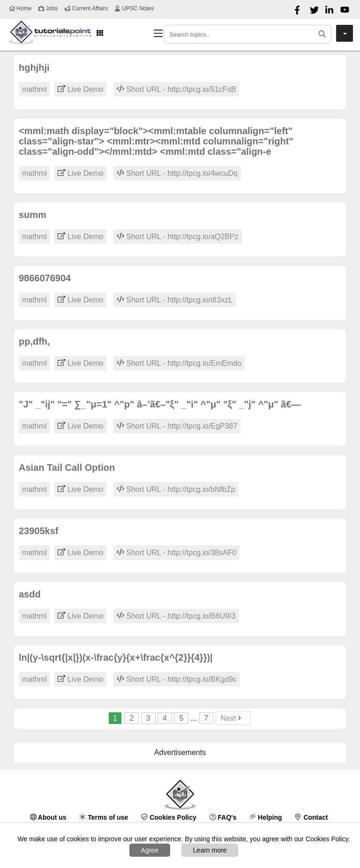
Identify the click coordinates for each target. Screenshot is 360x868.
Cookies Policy (169, 817)
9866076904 (45, 278)
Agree (150, 850)
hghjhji (34, 68)
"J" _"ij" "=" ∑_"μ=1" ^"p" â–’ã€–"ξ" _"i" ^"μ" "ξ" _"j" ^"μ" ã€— (160, 404)
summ (33, 215)
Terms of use (104, 817)
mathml (34, 89)
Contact (312, 817)
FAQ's (223, 817)
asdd (30, 594)
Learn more (210, 850)
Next (233, 718)
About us (48, 817)
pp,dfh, (34, 341)
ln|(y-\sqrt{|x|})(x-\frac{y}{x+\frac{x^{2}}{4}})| (116, 657)
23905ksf (39, 531)
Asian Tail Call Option (67, 468)
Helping (266, 817)
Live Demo (80, 89)
